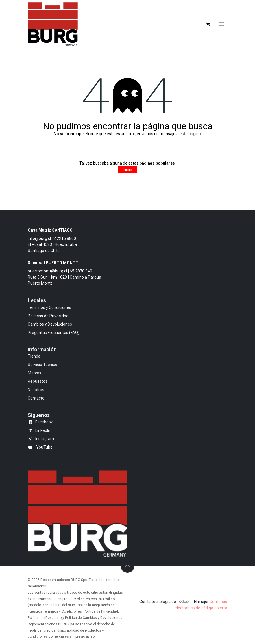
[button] (127, 566)
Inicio (127, 170)
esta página (190, 134)
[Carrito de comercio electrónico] (208, 24)
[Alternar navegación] (221, 24)
